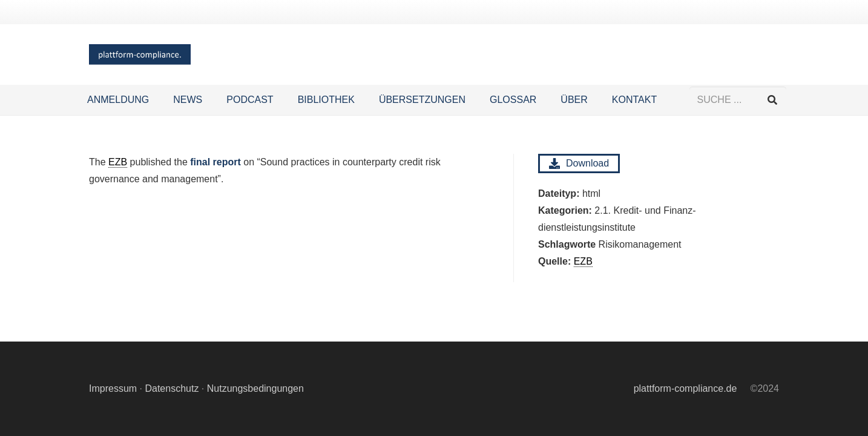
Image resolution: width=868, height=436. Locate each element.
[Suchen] (773, 100)
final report (215, 162)
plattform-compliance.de (686, 388)
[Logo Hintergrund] (140, 55)
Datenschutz (172, 388)
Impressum (113, 388)
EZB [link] (118, 162)
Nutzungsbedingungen (255, 388)
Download (579, 163)
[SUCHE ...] (738, 100)
